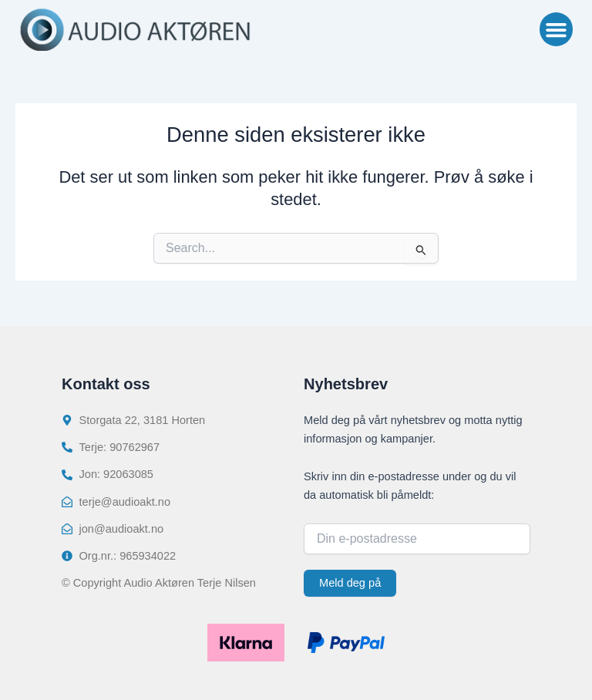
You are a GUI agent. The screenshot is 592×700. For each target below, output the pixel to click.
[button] (557, 29)
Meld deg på (350, 583)
